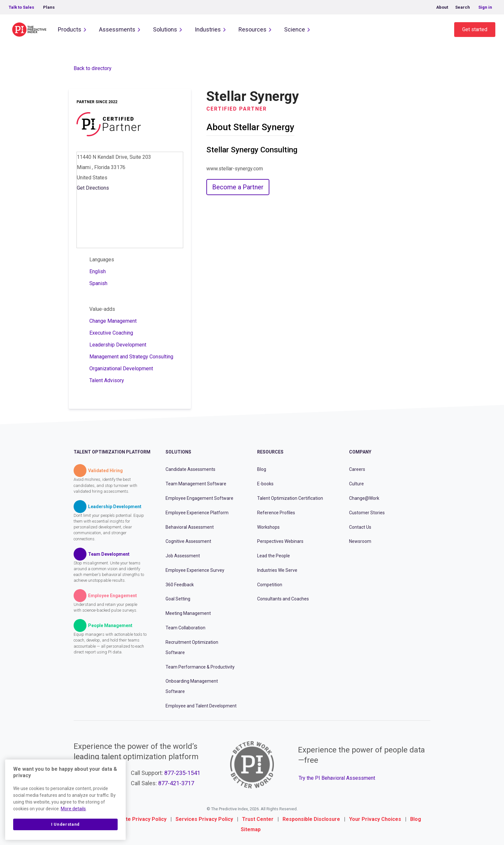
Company (360, 452)
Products (70, 29)
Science (295, 29)
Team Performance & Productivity (200, 667)
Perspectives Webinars (280, 541)
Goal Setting (178, 599)
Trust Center (258, 819)
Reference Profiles (276, 513)
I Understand (65, 824)
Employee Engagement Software (199, 498)
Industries (208, 29)
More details (73, 809)
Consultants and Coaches (283, 599)
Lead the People (274, 556)
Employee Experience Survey (195, 570)
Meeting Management (188, 613)
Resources (252, 29)
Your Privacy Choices (375, 819)
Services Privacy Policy (204, 819)
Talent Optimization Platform (112, 452)
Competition (270, 585)
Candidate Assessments (190, 469)
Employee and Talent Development (201, 706)
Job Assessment (183, 556)
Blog (262, 469)
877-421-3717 (176, 783)
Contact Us (360, 527)
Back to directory (93, 68)
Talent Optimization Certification (290, 498)
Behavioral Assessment (190, 527)
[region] (65, 800)
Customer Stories (367, 513)
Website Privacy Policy (139, 819)
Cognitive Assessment (188, 541)
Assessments (117, 29)
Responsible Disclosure (311, 819)
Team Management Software (196, 484)
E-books (265, 484)
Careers (357, 469)
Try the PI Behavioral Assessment (337, 778)
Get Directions (93, 188)
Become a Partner (238, 187)
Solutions (165, 29)
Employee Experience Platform (197, 513)
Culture (356, 484)
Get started (475, 29)
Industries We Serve (277, 570)
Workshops (268, 527)
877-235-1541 (182, 773)
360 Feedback (180, 585)
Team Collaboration (185, 628)
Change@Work (364, 498)
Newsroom (360, 541)
